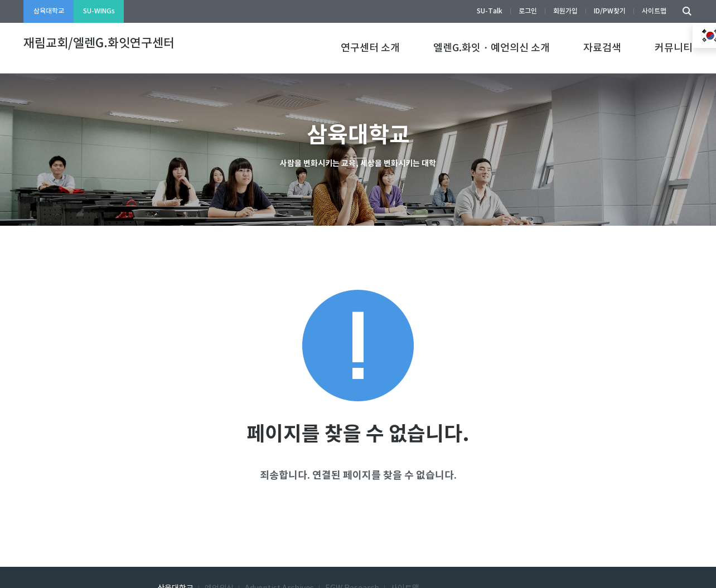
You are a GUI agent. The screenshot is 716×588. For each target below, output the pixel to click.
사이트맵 (654, 11)
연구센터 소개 (370, 48)
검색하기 (684, 11)
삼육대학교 (49, 11)
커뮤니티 (674, 48)
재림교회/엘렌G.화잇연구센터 (99, 43)
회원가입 (565, 11)
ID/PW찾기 (610, 11)
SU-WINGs (99, 11)
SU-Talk (490, 11)
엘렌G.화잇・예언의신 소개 (492, 48)
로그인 (528, 11)
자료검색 (602, 48)
